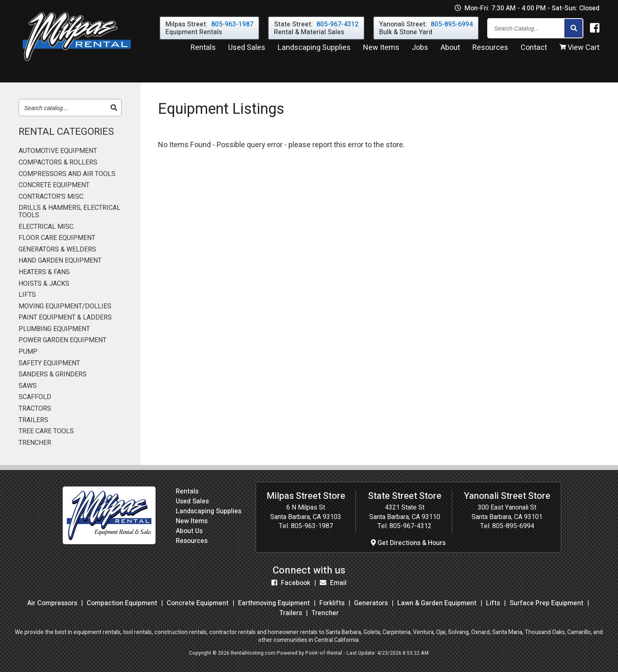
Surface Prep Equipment (546, 603)
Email (333, 583)
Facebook (291, 583)
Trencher (325, 613)
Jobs (420, 49)
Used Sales (192, 501)
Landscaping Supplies (209, 511)
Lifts (493, 603)
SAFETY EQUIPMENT (49, 364)
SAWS (28, 386)
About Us (189, 531)
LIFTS (27, 295)
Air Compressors (52, 603)
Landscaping (314, 49)
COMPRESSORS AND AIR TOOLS (67, 174)
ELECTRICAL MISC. (47, 227)
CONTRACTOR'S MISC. (52, 197)
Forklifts (332, 603)
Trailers (291, 613)
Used (247, 49)
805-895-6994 (513, 526)
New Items (192, 521)
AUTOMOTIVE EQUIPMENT (58, 151)
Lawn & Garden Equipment (437, 603)
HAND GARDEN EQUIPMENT (60, 261)
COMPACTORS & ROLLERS (58, 163)
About (450, 49)
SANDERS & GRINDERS (53, 375)
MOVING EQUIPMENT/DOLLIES (65, 307)
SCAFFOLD (35, 397)
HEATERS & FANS (44, 273)
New (381, 49)
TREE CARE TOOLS (46, 432)
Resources (490, 49)
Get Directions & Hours (408, 543)
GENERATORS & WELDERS (57, 250)
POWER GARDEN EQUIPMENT (63, 341)
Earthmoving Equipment (274, 603)
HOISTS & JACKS (44, 284)
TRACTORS (35, 409)
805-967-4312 (410, 526)
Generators (371, 603)
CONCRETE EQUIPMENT (54, 186)
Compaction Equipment (122, 603)
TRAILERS (33, 421)
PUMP (28, 352)
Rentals (203, 49)
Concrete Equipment (198, 603)
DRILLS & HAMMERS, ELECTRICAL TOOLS (70, 212)
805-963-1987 (312, 526)
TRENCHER (35, 443)
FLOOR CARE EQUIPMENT (57, 238)
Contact (534, 49)
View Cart (579, 49)
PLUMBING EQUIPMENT (54, 329)
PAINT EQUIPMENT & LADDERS (65, 318)
